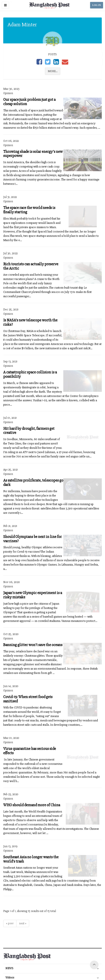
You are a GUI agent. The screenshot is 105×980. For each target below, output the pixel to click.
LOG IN (97, 5)
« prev (10, 923)
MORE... (53, 71)
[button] (5, 5)
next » (23, 923)
